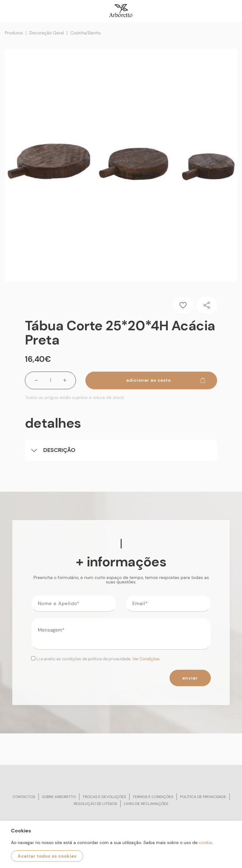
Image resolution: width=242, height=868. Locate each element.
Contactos (24, 797)
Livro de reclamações (146, 804)
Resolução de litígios (95, 804)
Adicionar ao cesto (166, 380)
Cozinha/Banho (86, 33)
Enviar (190, 678)
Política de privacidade (203, 797)
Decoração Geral (47, 33)
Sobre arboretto (59, 797)
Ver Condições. (147, 659)
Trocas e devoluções (104, 797)
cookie (205, 842)
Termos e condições (153, 797)
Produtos (14, 33)
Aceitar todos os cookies (47, 856)
